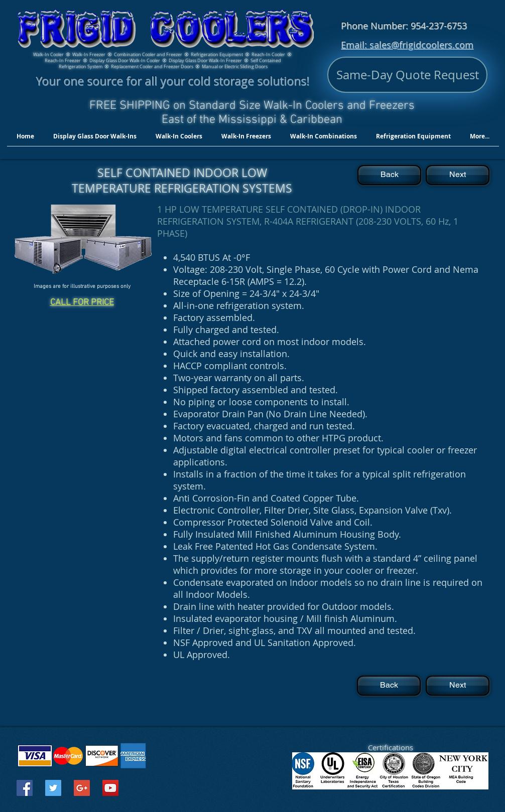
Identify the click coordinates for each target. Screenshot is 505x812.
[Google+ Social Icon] (82, 788)
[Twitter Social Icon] (53, 788)
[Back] (389, 175)
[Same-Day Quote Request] (407, 75)
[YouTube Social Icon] (110, 788)
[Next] (458, 175)
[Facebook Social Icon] (25, 788)
